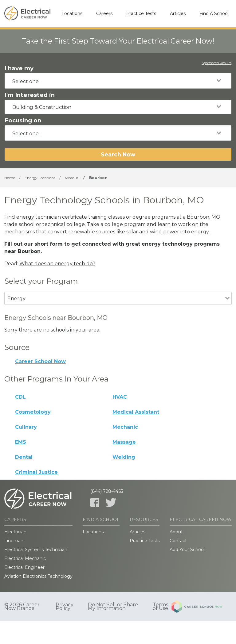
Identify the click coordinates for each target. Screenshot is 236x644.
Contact (178, 541)
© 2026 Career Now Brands (22, 607)
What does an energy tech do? (57, 264)
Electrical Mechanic (25, 558)
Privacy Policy (65, 607)
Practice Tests (141, 13)
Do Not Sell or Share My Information (113, 607)
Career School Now (40, 361)
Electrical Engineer (24, 567)
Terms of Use (160, 607)
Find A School (214, 13)
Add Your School (187, 550)
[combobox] (118, 81)
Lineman (14, 541)
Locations (72, 13)
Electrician (15, 532)
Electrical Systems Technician (36, 550)
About (176, 532)
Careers (104, 13)
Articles (178, 13)
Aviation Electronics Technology (38, 576)
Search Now (118, 154)
